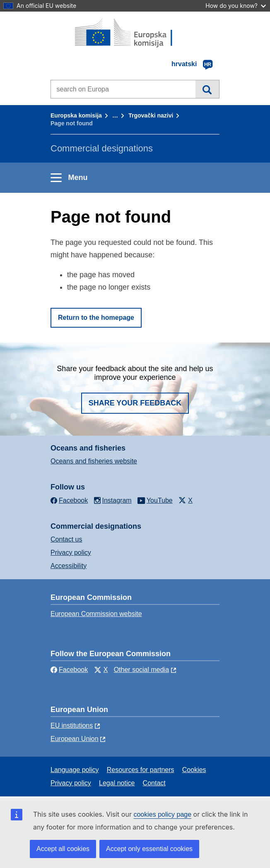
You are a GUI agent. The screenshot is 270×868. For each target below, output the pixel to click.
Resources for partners (141, 770)
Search (207, 89)
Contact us (66, 539)
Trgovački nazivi (151, 115)
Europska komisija (76, 115)
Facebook (69, 670)
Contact (154, 783)
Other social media (141, 670)
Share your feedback (135, 403)
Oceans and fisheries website (94, 461)
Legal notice (117, 783)
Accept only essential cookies (149, 849)
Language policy (75, 770)
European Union (75, 739)
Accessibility (69, 566)
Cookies (194, 770)
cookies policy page (162, 814)
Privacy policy (71, 553)
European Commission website (96, 614)
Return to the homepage (96, 318)
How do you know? (236, 6)
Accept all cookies (63, 849)
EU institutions (72, 725)
